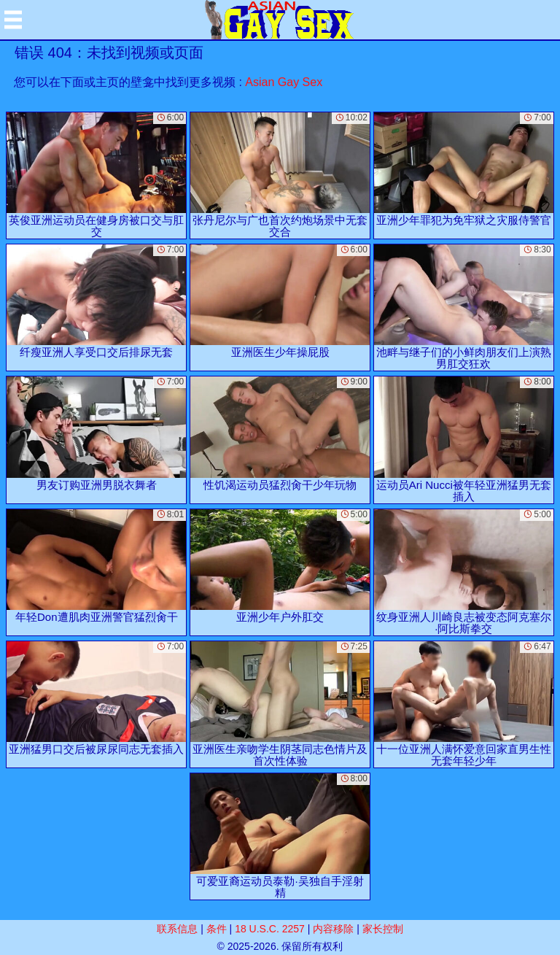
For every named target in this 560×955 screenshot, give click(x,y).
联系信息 (177, 929)
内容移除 (333, 929)
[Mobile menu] (13, 20)
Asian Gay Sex (284, 82)
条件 (217, 929)
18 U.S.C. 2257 (270, 929)
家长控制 (383, 929)
